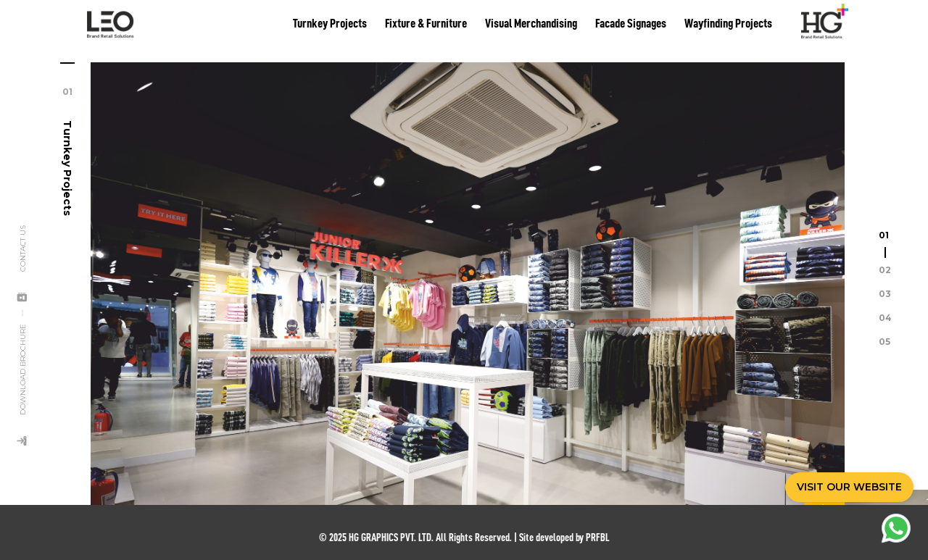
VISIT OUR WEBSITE (849, 487)
